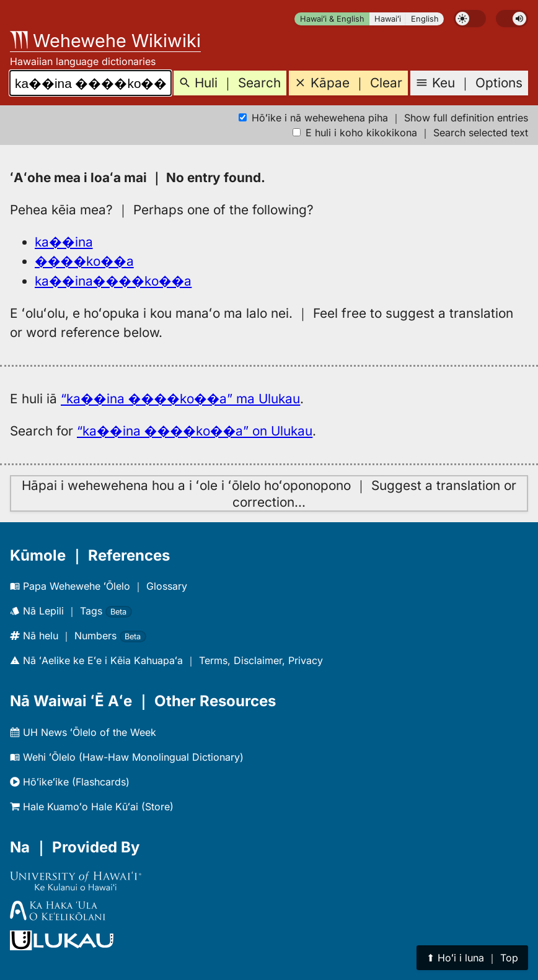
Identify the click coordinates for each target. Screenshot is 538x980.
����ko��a (84, 261)
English (425, 19)
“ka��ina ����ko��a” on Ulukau (195, 431)
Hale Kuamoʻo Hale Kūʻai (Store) (92, 807)
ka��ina (64, 242)
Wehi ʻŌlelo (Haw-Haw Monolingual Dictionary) (127, 757)
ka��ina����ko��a (113, 281)
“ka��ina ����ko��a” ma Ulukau (180, 399)
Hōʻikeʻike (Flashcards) (70, 782)
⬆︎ (472, 958)
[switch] (470, 19)
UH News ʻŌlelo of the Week (83, 732)
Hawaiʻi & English (332, 19)
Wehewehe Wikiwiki (105, 41)
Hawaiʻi (388, 19)
